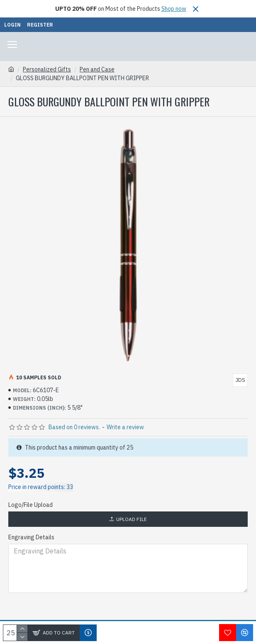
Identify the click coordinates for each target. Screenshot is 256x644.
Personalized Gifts (47, 69)
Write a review (125, 427)
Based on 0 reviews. (74, 427)
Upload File (128, 519)
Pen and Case (97, 69)
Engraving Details (31, 537)
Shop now (174, 9)
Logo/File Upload (30, 505)
